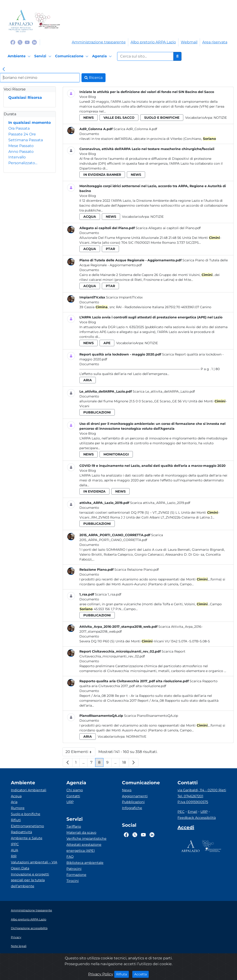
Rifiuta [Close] (123, 974)
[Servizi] (44, 56)
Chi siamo (75, 790)
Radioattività (21, 832)
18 (126, 764)
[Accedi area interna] (186, 828)
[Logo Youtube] (27, 42)
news (89, 118)
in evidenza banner (102, 175)
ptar (110, 249)
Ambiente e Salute (27, 838)
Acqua (16, 796)
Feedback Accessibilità (197, 818)
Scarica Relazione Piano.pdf (137, 570)
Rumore (18, 808)
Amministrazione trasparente (99, 42)
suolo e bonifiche (162, 118)
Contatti (73, 796)
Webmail (189, 42)
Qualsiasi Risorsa (25, 98)
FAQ (70, 857)
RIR (14, 856)
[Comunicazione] (72, 56)
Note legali (19, 946)
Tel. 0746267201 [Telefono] (190, 796)
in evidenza (94, 491)
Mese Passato (21, 146)
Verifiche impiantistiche (86, 839)
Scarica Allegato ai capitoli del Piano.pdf (168, 228)
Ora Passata (19, 128)
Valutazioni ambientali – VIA (34, 862)
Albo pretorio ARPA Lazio (153, 42)
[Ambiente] (20, 56)
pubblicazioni (97, 412)
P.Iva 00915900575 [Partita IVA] (193, 802)
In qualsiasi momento (30, 123)
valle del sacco (119, 118)
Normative (136, 737)
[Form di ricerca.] (145, 56)
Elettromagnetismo (27, 826)
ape (107, 343)
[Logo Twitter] (20, 42)
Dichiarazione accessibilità (29, 928)
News (127, 790)
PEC (181, 812)
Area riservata (215, 42)
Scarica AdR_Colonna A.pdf (135, 129)
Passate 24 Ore (22, 134)
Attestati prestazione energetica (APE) (84, 848)
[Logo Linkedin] (34, 42)
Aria (14, 802)
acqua (90, 217)
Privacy (16, 937)
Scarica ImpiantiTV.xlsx (124, 297)
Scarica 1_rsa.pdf (108, 594)
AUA (14, 850)
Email (192, 812)
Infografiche (132, 808)
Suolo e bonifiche (26, 814)
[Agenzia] (103, 56)
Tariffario (74, 826)
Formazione (76, 875)
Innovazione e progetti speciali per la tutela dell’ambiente (30, 880)
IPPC (15, 844)
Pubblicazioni (133, 802)
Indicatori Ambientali (29, 790)
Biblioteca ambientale (85, 863)
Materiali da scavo (81, 833)
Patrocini (74, 869)
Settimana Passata (26, 140)
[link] (4, 70)
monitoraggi (116, 454)
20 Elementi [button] (80, 753)
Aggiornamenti (135, 796)
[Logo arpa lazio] (21, 21)
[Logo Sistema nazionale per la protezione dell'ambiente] (47, 21)
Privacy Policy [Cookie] (101, 974)
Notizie (220, 118)
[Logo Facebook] (13, 42)
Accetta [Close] (142, 974)
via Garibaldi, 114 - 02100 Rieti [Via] (202, 790)
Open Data (20, 868)
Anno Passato (21, 152)
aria (88, 380)
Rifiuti (16, 820)
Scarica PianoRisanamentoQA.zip (151, 716)
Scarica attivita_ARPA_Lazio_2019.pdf (160, 503)
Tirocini (73, 881)
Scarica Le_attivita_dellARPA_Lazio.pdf (164, 391)
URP (70, 802)
